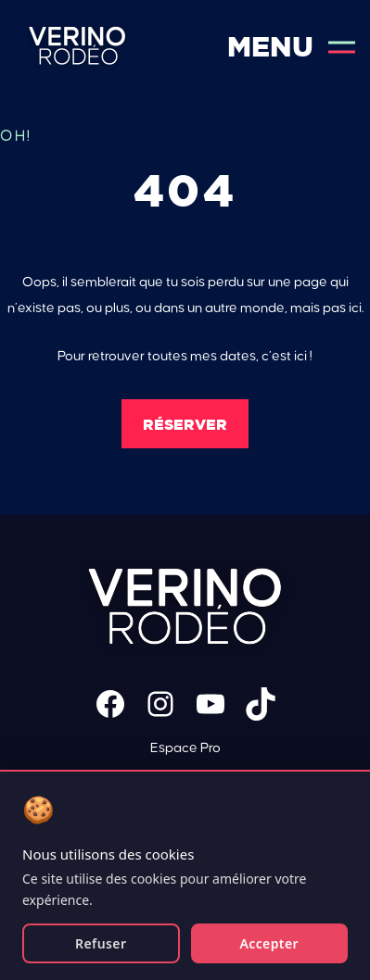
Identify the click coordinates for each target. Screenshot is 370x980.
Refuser (101, 943)
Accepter (269, 943)
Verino (77, 47)
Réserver (185, 424)
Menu (291, 47)
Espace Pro (185, 748)
